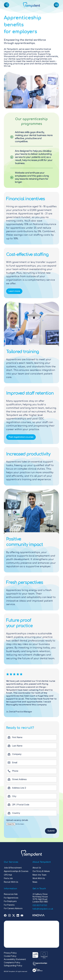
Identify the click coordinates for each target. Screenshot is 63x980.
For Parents (9, 905)
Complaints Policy (12, 962)
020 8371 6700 (40, 905)
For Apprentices (11, 898)
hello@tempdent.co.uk (43, 909)
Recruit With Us (11, 882)
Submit (51, 831)
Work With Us (39, 878)
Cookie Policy (10, 956)
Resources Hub (11, 894)
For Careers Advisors (13, 908)
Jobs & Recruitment (13, 868)
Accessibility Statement (15, 959)
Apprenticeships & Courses (16, 871)
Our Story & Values (41, 871)
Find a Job (8, 878)
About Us (37, 868)
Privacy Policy (10, 953)
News (35, 882)
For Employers (10, 901)
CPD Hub (8, 875)
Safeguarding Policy (13, 966)
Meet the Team (39, 875)
